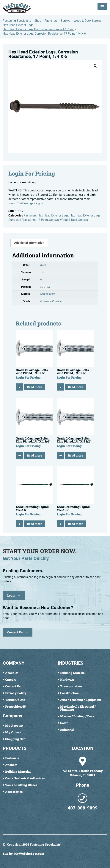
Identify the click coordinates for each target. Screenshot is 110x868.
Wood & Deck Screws (74, 220)
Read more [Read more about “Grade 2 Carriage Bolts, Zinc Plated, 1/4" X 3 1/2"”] (76, 455)
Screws (54, 220)
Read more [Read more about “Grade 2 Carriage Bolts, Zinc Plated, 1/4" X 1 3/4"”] (34, 455)
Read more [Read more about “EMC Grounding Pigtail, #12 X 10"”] (76, 524)
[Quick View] (19, 387)
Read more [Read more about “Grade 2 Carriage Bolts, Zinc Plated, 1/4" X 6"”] (76, 387)
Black (43, 265)
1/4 (42, 272)
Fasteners (30, 215)
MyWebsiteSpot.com (29, 854)
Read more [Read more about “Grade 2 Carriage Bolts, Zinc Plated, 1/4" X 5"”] (34, 387)
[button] (95, 66)
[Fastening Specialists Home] (17, 8)
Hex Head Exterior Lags (53, 215)
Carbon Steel (47, 294)
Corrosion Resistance (52, 301)
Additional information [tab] (29, 243)
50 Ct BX (45, 287)
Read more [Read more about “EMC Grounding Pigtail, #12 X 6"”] (34, 524)
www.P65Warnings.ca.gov (26, 203)
